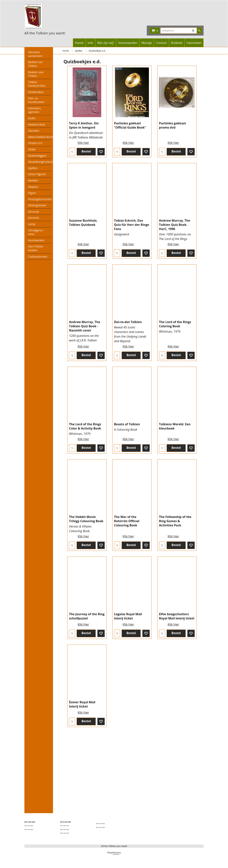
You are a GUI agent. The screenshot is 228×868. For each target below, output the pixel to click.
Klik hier (83, 147)
